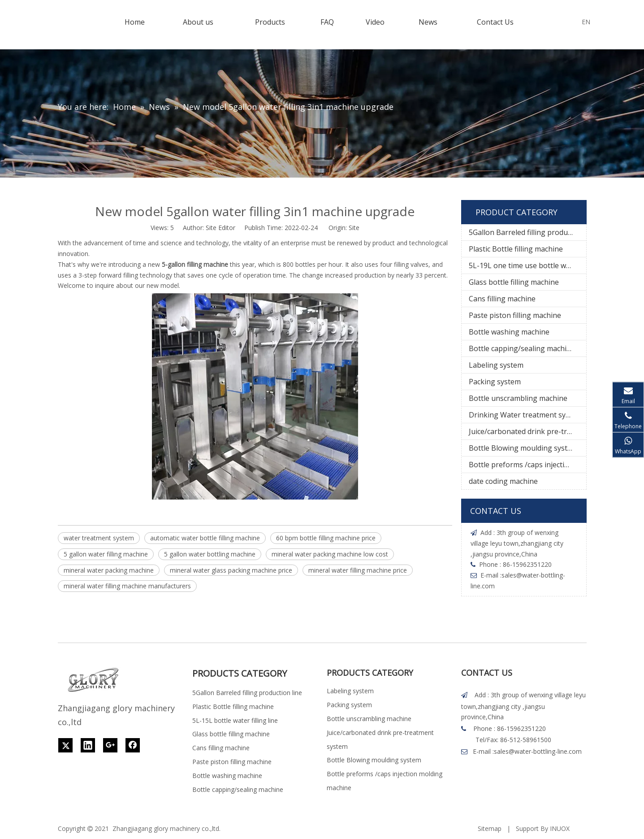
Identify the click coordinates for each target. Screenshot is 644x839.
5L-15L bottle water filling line (235, 720)
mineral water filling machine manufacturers (127, 586)
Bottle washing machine (509, 332)
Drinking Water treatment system (525, 415)
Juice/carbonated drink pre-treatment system (527, 431)
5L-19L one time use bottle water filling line (527, 265)
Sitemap (490, 828)
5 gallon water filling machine (106, 554)
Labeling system (496, 365)
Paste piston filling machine (515, 315)
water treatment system (99, 538)
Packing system (495, 382)
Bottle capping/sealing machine (522, 348)
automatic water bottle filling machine (205, 538)
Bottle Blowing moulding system (523, 448)
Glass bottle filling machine (514, 282)
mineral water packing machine (109, 570)
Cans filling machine (502, 299)
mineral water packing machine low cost (330, 554)
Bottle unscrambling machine (518, 398)
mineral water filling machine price (358, 570)
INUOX (560, 828)
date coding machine (503, 481)
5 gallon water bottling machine (210, 554)
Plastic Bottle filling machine (516, 249)
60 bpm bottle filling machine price (326, 538)
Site (354, 228)
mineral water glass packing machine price (231, 570)
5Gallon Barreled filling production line (527, 232)
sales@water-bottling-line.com (538, 751)
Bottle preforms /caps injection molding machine (527, 465)
